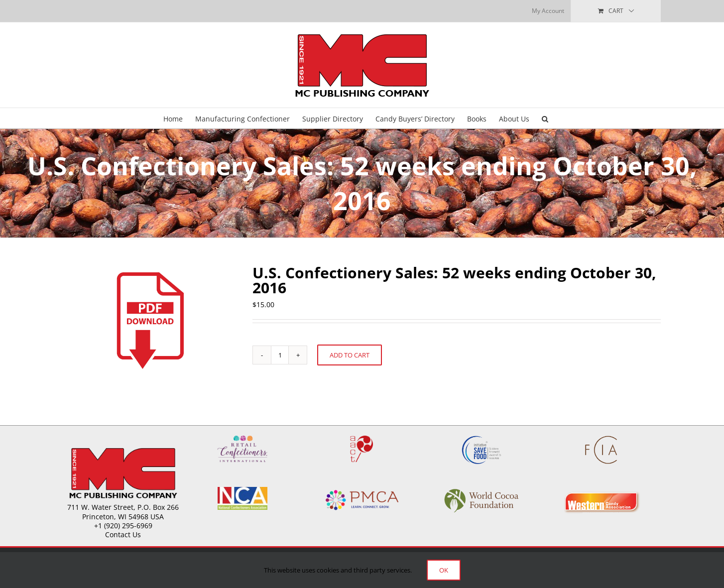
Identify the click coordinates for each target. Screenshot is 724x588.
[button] (545, 118)
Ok (444, 570)
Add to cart (350, 355)
